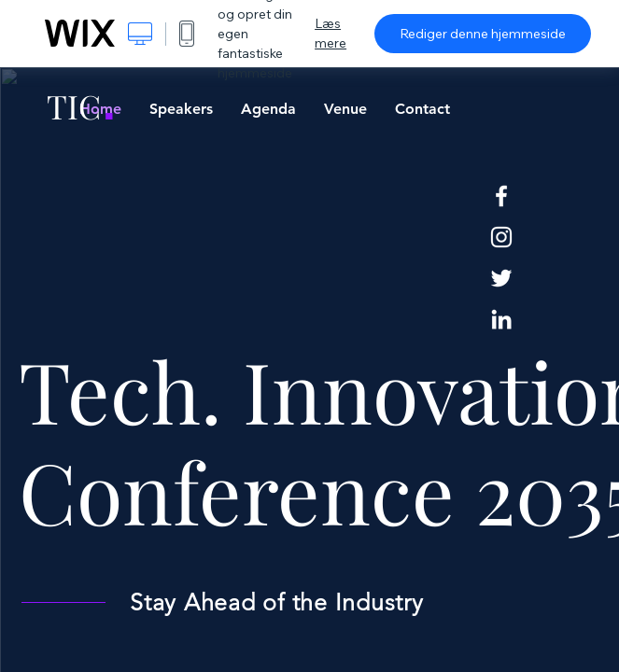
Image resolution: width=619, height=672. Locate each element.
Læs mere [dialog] (331, 33)
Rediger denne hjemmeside (483, 34)
